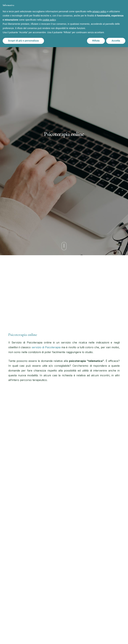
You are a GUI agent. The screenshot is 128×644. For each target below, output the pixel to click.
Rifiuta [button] (96, 41)
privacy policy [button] (99, 11)
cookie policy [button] (49, 20)
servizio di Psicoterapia (46, 347)
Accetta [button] (116, 41)
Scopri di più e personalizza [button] (23, 41)
